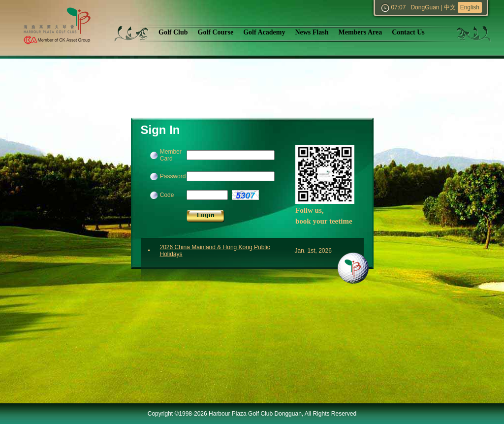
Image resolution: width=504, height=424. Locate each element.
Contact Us (408, 32)
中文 (450, 7)
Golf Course (216, 32)
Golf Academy (264, 32)
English (470, 7)
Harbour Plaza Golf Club (66, 28)
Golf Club (173, 32)
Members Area (360, 32)
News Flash (312, 32)
